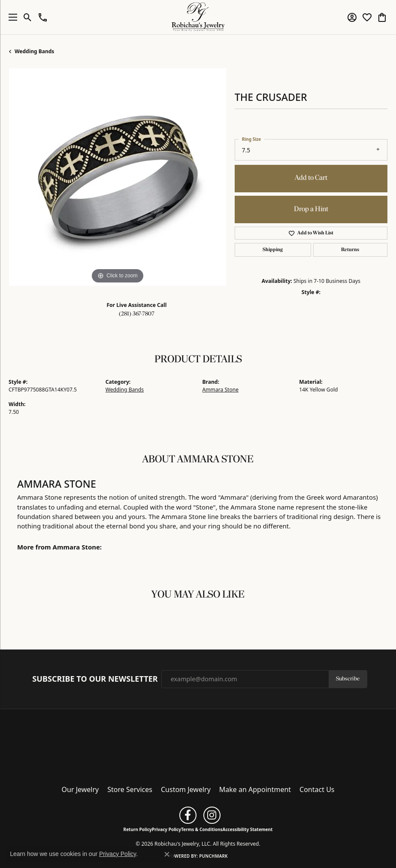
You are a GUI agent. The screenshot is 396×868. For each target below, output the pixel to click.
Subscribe (348, 679)
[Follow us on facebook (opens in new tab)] (188, 815)
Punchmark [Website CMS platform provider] (213, 856)
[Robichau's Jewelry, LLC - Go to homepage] (198, 744)
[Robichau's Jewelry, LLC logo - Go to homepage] (198, 17)
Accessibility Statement (248, 829)
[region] (117, 177)
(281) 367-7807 (137, 314)
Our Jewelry (80, 789)
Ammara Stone (221, 390)
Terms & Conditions (202, 829)
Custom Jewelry (186, 789)
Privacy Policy (166, 829)
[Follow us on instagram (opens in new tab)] (212, 815)
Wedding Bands (34, 51)
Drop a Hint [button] (311, 209)
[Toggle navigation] (11, 17)
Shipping (273, 250)
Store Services (130, 789)
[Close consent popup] (167, 854)
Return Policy (138, 829)
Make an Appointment (255, 789)
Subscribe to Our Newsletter (95, 679)
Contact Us (317, 789)
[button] (28, 17)
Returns (350, 250)
